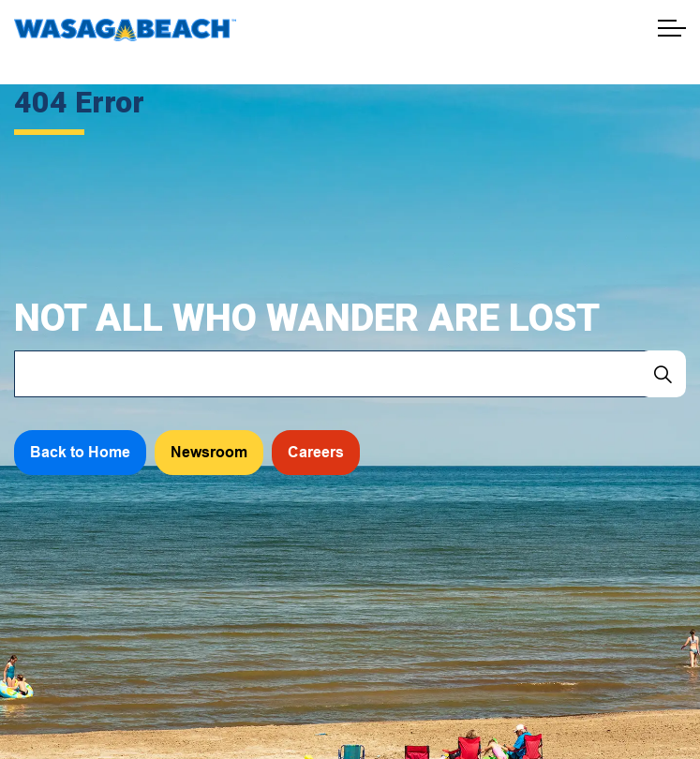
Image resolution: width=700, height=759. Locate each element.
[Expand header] (672, 28)
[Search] (663, 374)
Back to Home (80, 453)
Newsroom (209, 453)
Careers (316, 453)
